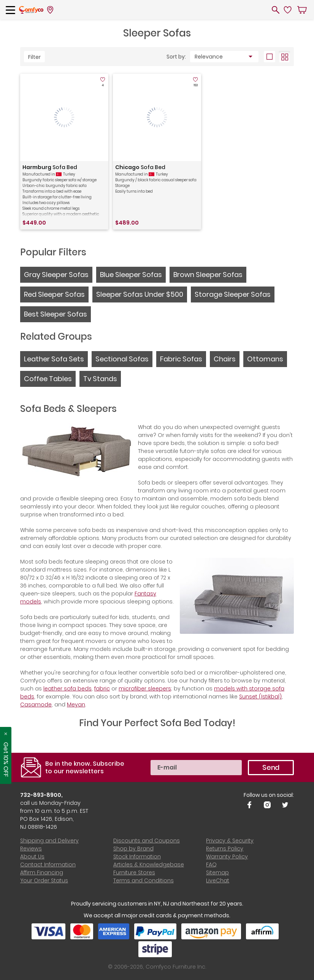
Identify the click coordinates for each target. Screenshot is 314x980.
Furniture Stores (134, 872)
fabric (102, 689)
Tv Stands (100, 379)
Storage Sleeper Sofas (233, 294)
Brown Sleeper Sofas (208, 275)
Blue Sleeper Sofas (131, 275)
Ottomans (265, 359)
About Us (32, 857)
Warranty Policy (227, 857)
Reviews (31, 849)
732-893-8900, (41, 795)
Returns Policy (225, 849)
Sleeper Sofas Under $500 (140, 294)
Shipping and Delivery (49, 841)
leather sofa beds (67, 689)
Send (271, 767)
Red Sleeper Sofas (54, 294)
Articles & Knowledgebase (149, 864)
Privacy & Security (230, 841)
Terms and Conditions (144, 880)
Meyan (76, 705)
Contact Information (48, 864)
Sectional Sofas (122, 359)
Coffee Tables (48, 379)
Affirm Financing (42, 872)
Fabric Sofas (181, 359)
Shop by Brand (133, 849)
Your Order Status (44, 880)
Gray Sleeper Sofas (56, 275)
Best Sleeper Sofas (56, 314)
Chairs (225, 359)
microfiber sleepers (145, 689)
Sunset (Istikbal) (260, 697)
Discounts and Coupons (147, 841)
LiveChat (218, 880)
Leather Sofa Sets (54, 359)
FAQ (211, 864)
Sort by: (176, 57)
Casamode (36, 705)
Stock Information (137, 857)
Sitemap (217, 872)
